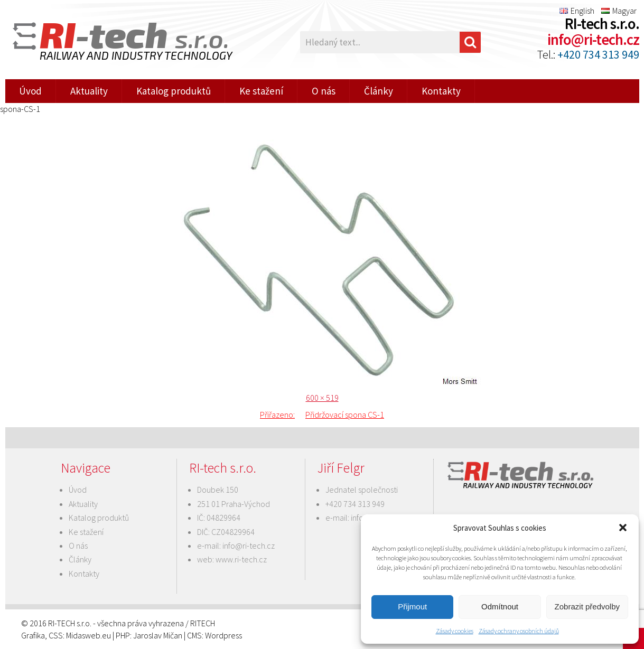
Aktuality (89, 91)
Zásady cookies (455, 631)
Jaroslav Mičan (158, 635)
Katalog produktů (174, 91)
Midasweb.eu (88, 635)
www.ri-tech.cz (241, 559)
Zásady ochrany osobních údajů (519, 631)
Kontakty (441, 91)
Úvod (30, 91)
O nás (324, 91)
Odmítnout (500, 606)
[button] (623, 528)
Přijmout (412, 606)
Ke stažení (261, 91)
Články (379, 91)
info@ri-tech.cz (593, 40)
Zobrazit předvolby (587, 606)
